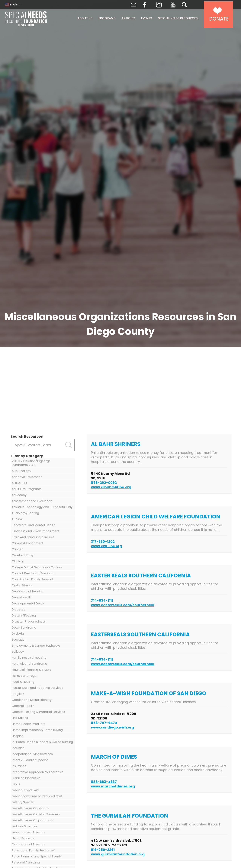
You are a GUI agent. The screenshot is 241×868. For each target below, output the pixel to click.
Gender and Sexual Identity (32, 700)
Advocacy (19, 495)
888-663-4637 (104, 782)
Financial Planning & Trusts (31, 670)
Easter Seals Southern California (141, 576)
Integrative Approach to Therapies (38, 772)
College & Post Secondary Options (37, 567)
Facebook (145, 5)
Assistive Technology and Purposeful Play (42, 507)
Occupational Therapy (28, 844)
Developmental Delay (28, 603)
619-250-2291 (103, 850)
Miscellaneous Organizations (33, 820)
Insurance (19, 766)
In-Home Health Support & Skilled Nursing (42, 742)
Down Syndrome (24, 628)
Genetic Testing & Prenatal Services (38, 712)
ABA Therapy (21, 471)
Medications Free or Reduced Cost (37, 796)
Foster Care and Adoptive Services (37, 688)
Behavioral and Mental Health (34, 525)
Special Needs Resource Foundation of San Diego (35, 19)
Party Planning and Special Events (37, 856)
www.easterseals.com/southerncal (123, 605)
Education (19, 640)
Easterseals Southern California (140, 634)
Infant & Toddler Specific (30, 760)
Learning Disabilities (26, 778)
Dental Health (22, 597)
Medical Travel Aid (25, 790)
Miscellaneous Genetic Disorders (36, 814)
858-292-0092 (104, 483)
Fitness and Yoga (24, 676)
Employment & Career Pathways (36, 646)
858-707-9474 (104, 723)
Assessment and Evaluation (32, 501)
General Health (23, 706)
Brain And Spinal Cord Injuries (33, 537)
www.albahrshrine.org (111, 487)
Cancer (17, 549)
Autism (17, 519)
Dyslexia (18, 634)
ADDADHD (19, 483)
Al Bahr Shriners (116, 444)
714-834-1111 (102, 600)
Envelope (133, 5)
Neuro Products (23, 838)
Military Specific (23, 802)
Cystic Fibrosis (22, 585)
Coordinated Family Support (33, 579)
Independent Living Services (32, 754)
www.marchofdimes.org (113, 786)
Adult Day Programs (27, 489)
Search (184, 5)
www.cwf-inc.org (106, 546)
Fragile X (18, 694)
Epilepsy (18, 652)
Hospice (18, 736)
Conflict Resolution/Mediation (34, 573)
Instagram (159, 5)
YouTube (173, 5)
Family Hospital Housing (29, 658)
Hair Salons (20, 718)
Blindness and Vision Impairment (36, 531)
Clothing (18, 561)
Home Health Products (28, 724)
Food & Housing (23, 682)
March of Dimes (114, 757)
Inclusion (18, 748)
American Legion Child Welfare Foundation (156, 517)
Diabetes (18, 609)
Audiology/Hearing (25, 513)
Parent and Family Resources (33, 850)
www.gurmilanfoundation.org (118, 854)
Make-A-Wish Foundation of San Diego (149, 693)
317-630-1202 (103, 541)
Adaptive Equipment (27, 477)
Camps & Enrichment (28, 543)
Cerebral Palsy (23, 555)
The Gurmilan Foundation (130, 816)
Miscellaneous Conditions (30, 808)
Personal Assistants (26, 862)
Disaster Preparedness (29, 621)
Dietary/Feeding (24, 615)
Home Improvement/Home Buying (37, 730)
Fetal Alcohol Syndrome (29, 664)
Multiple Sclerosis (24, 826)
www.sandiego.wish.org (112, 727)
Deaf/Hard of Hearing (28, 591)
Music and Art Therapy (28, 832)
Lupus (16, 784)
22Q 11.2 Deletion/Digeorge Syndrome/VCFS (31, 463)
